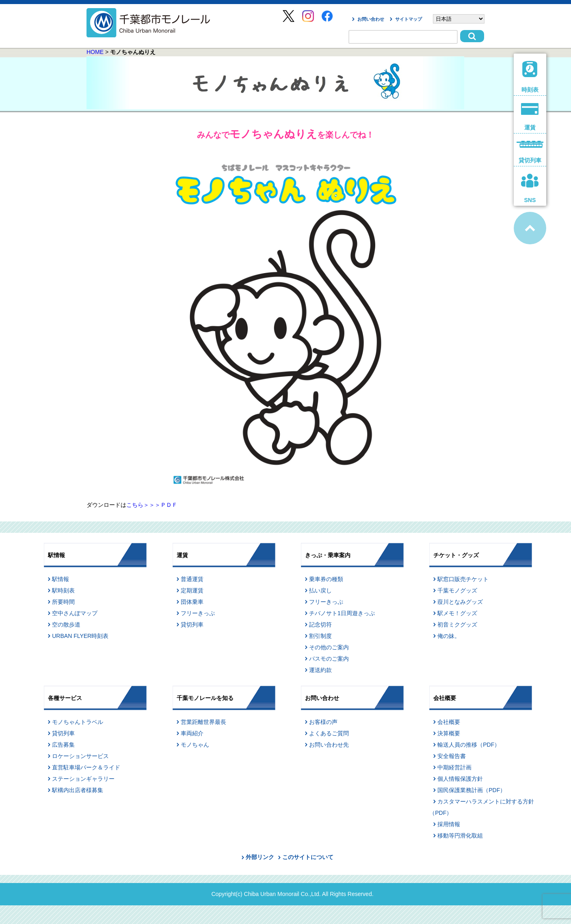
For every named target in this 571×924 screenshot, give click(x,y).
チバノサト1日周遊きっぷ (342, 613)
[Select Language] (459, 19)
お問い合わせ (371, 19)
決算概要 (449, 733)
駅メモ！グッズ (457, 613)
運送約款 (320, 670)
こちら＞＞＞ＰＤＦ (152, 505)
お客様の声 (323, 722)
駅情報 (61, 579)
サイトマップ (409, 19)
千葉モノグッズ (457, 590)
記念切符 (320, 625)
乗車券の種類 (326, 579)
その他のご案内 (329, 647)
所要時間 (63, 602)
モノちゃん (195, 745)
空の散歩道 (66, 625)
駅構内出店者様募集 (78, 790)
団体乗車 (192, 602)
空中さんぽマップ (75, 613)
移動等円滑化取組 (460, 836)
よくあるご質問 (329, 733)
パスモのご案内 (329, 659)
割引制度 (320, 636)
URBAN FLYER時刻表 (80, 636)
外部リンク (260, 857)
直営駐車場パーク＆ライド (86, 767)
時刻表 (530, 77)
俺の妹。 (449, 636)
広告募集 (63, 745)
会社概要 (449, 722)
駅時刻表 (63, 590)
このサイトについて (308, 857)
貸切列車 (192, 625)
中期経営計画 (454, 767)
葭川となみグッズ (460, 602)
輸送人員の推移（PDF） (469, 745)
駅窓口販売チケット (463, 579)
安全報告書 (452, 756)
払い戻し (320, 590)
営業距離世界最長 (203, 722)
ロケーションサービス (80, 756)
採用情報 (449, 824)
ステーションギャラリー (83, 779)
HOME (95, 52)
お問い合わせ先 (329, 745)
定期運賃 (192, 590)
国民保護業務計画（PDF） (472, 790)
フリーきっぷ (198, 613)
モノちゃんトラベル (78, 722)
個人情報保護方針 (460, 779)
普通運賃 (192, 579)
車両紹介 (192, 733)
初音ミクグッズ (457, 625)
